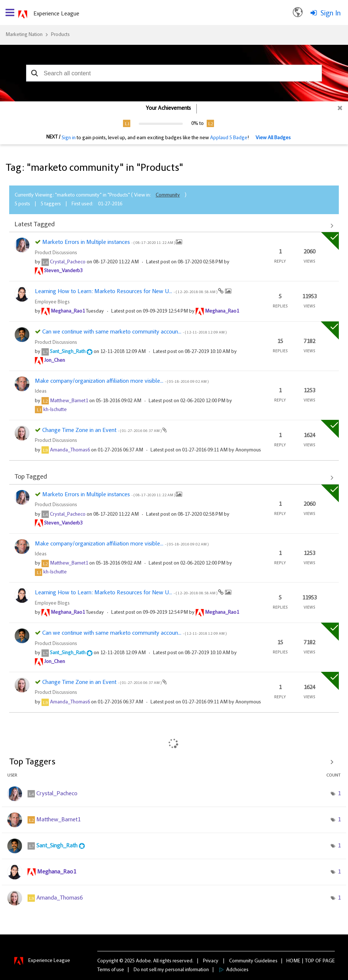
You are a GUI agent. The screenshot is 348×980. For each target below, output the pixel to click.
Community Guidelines (253, 961)
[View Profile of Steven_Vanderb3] (63, 271)
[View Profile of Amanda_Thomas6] (70, 450)
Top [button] (310, 961)
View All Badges (273, 138)
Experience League (56, 14)
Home (293, 961)
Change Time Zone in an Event (102, 430)
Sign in (69, 138)
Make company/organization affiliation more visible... (122, 381)
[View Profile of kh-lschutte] (55, 410)
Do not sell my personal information (171, 970)
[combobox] (174, 73)
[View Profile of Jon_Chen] (55, 361)
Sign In (331, 14)
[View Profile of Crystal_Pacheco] (68, 262)
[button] (34, 73)
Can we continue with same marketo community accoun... (134, 332)
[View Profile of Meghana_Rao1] (68, 311)
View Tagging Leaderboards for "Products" (174, 762)
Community (168, 195)
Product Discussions (56, 253)
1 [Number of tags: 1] (339, 794)
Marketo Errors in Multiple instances (109, 242)
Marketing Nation (24, 35)
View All (174, 226)
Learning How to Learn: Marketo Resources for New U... (126, 292)
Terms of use (111, 970)
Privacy (211, 961)
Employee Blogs (52, 302)
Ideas (41, 392)
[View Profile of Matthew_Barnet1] (69, 401)
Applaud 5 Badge (229, 138)
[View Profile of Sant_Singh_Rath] (68, 352)
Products (60, 35)
